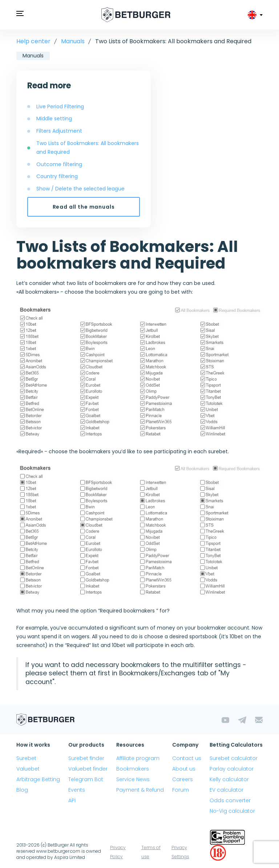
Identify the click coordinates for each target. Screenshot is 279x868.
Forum (181, 790)
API (72, 800)
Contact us (187, 758)
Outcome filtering (59, 164)
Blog (22, 790)
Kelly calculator (229, 779)
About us (184, 769)
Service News (133, 779)
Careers (183, 779)
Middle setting (54, 118)
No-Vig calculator (232, 811)
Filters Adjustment (59, 131)
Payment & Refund (140, 790)
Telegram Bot (86, 779)
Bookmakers (133, 769)
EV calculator (227, 790)
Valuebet (28, 769)
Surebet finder (86, 758)
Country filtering (57, 176)
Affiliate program (138, 758)
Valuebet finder (88, 769)
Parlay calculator (232, 769)
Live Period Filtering (60, 107)
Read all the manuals (84, 207)
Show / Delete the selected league (80, 189)
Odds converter (230, 800)
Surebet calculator (234, 758)
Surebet (26, 758)
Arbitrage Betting (38, 779)
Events (77, 790)
